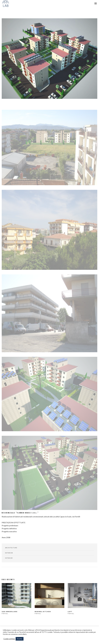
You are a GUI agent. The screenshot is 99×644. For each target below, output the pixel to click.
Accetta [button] (20, 639)
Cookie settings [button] (9, 639)
